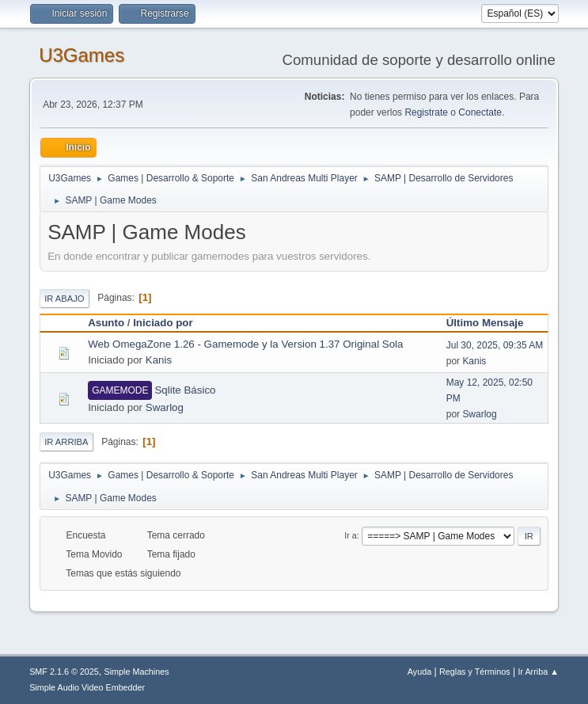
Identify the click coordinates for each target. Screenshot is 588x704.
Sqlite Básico (185, 390)
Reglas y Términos (475, 672)
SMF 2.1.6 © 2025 (64, 672)
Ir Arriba (66, 442)
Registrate (426, 112)
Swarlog (165, 407)
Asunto (106, 323)
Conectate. (481, 112)
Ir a (351, 535)
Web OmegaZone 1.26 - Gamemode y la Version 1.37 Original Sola (245, 344)
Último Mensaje (492, 323)
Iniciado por (163, 323)
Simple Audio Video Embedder (87, 687)
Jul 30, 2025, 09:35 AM (495, 345)
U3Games (82, 55)
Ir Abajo (64, 299)
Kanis (159, 360)
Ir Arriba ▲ (538, 672)
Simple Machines (136, 672)
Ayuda (419, 672)
